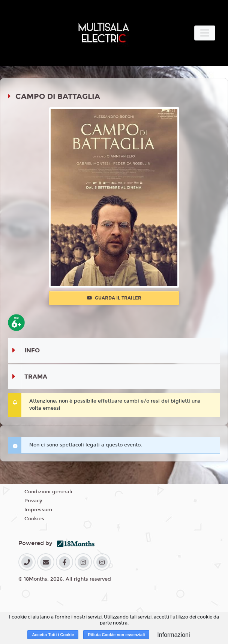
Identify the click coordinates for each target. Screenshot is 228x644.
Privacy (33, 501)
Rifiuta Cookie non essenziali (116, 635)
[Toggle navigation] (205, 33)
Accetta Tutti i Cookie (53, 635)
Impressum (38, 510)
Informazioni (173, 635)
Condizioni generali (48, 492)
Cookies (34, 519)
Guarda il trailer (114, 298)
